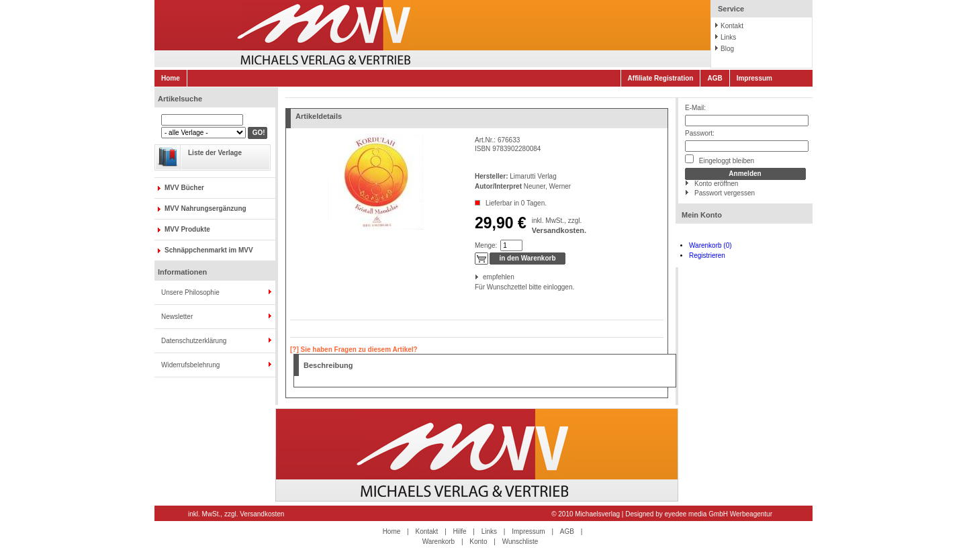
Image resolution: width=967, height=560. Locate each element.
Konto (478, 542)
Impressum (754, 78)
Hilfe (460, 531)
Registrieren (707, 255)
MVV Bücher (184, 188)
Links (728, 37)
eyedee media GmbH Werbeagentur (719, 514)
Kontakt (732, 26)
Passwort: (700, 133)
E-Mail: (695, 108)
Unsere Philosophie (190, 292)
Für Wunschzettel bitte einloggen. (476, 287)
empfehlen (484, 277)
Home (171, 78)
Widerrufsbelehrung (190, 365)
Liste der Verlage (215, 153)
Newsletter (177, 317)
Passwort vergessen (725, 193)
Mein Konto (702, 215)
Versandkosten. (559, 230)
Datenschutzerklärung (194, 341)
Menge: (486, 245)
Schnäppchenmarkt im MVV (209, 250)
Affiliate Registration (661, 78)
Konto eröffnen (716, 184)
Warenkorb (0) (710, 245)
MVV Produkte (187, 229)
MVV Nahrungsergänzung (205, 208)
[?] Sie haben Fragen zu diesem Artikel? (354, 349)
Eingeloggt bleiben (720, 159)
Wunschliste (520, 542)
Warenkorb (439, 542)
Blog (727, 49)
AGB (715, 78)
